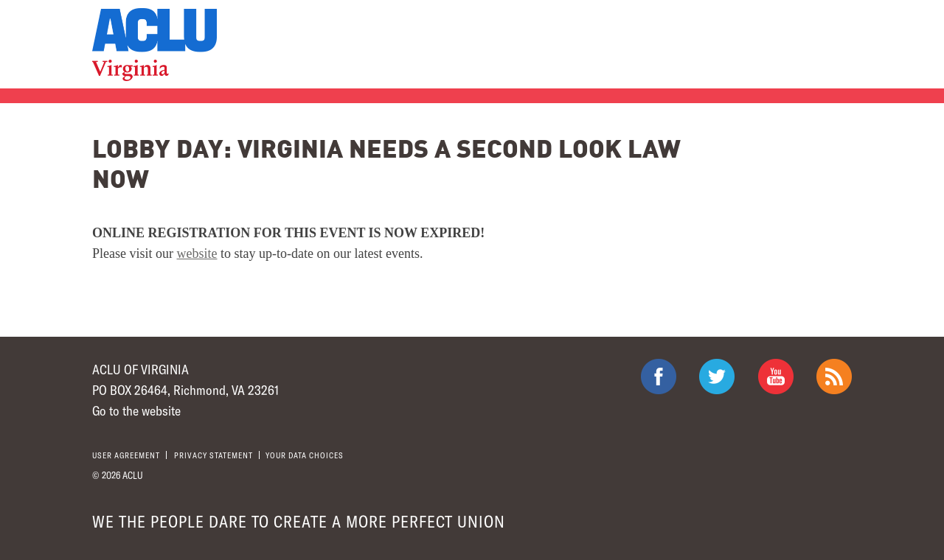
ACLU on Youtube (776, 377)
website (197, 253)
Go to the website (136, 410)
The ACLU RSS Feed (834, 377)
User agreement (126, 455)
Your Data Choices (305, 455)
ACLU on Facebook (659, 377)
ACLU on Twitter (717, 377)
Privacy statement (214, 455)
